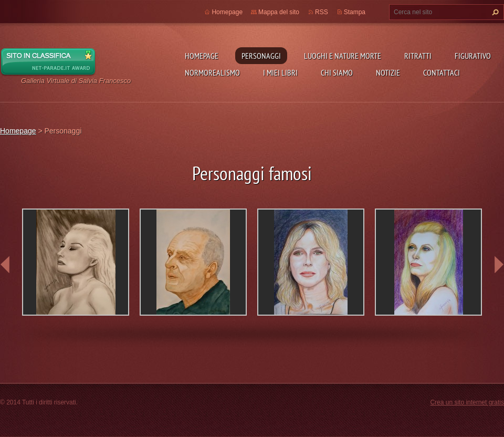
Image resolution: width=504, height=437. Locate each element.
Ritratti (418, 56)
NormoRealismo (212, 72)
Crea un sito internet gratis (467, 402)
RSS (322, 12)
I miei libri (280, 72)
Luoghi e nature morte (343, 56)
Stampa (355, 12)
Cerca (494, 12)
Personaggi (261, 56)
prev (5, 265)
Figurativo (473, 56)
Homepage (202, 56)
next (499, 265)
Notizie (388, 72)
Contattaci (442, 72)
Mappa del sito (279, 12)
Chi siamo (337, 72)
